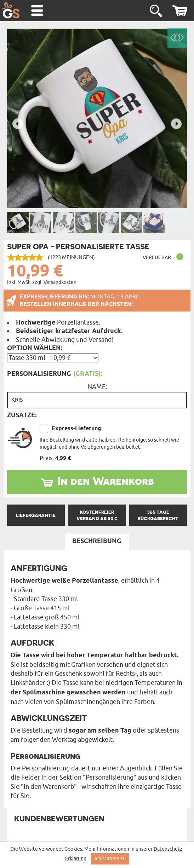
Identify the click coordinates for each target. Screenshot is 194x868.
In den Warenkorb (106, 481)
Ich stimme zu (110, 859)
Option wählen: (35, 348)
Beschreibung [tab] (97, 541)
